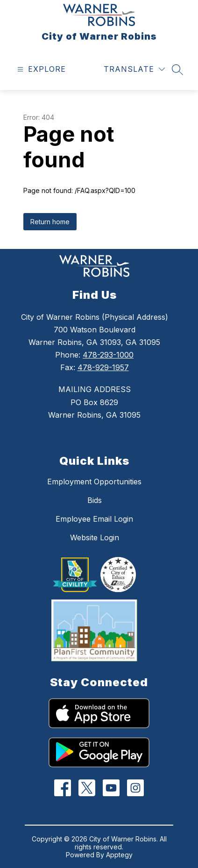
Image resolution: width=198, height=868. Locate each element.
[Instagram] (136, 788)
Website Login (95, 537)
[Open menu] (40, 69)
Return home (50, 222)
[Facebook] (63, 788)
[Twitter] (87, 788)
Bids (95, 500)
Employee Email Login (94, 519)
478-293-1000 (108, 355)
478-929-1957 (103, 367)
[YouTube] (111, 788)
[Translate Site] (134, 69)
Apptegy (119, 855)
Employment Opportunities (94, 482)
